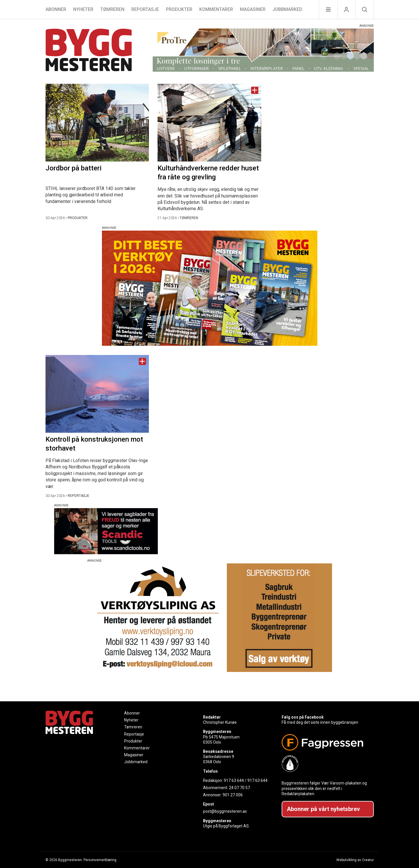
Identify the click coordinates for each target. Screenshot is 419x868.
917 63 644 (234, 780)
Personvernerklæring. (100, 860)
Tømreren (112, 9)
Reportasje (145, 9)
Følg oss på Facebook (303, 717)
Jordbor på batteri (73, 168)
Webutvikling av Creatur (355, 860)
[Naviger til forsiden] (89, 51)
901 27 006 (233, 795)
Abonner (56, 9)
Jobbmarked (287, 9)
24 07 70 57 (239, 788)
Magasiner (253, 9)
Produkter (179, 9)
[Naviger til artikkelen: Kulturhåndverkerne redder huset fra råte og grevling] (209, 123)
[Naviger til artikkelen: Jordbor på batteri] (97, 123)
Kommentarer (216, 9)
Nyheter (83, 9)
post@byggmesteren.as (225, 811)
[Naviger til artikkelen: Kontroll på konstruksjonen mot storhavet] (97, 394)
